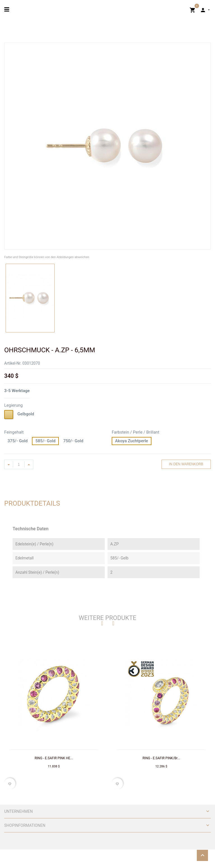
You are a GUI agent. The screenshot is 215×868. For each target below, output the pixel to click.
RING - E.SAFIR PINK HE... (54, 758)
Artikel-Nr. (13, 363)
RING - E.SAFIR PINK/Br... (161, 758)
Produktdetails (32, 503)
